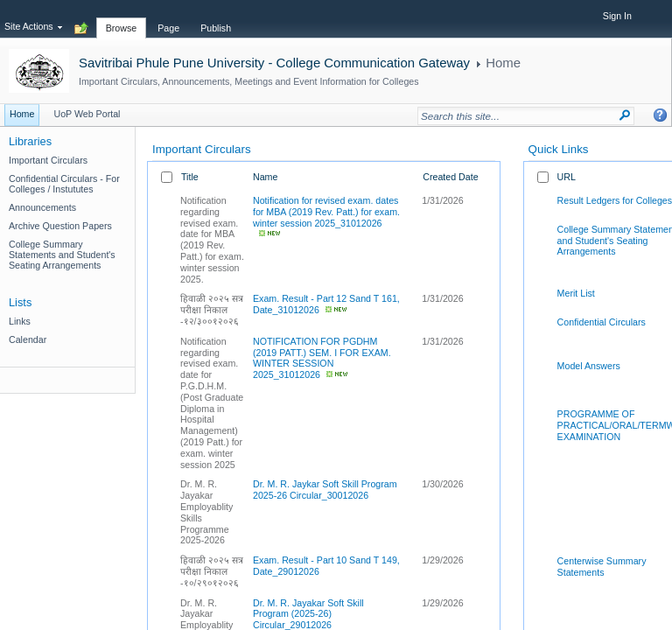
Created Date (450, 177)
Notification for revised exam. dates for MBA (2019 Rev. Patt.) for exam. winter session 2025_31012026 (326, 212)
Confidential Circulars (602, 322)
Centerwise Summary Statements (602, 567)
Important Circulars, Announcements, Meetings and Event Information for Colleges (249, 81)
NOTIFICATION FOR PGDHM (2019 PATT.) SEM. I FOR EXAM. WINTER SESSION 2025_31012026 (322, 358)
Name (265, 177)
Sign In (617, 16)
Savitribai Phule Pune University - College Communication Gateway (274, 63)
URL (567, 177)
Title (190, 177)
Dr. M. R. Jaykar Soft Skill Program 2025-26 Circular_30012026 (325, 490)
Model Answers (589, 366)
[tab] (122, 18)
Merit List (576, 293)
